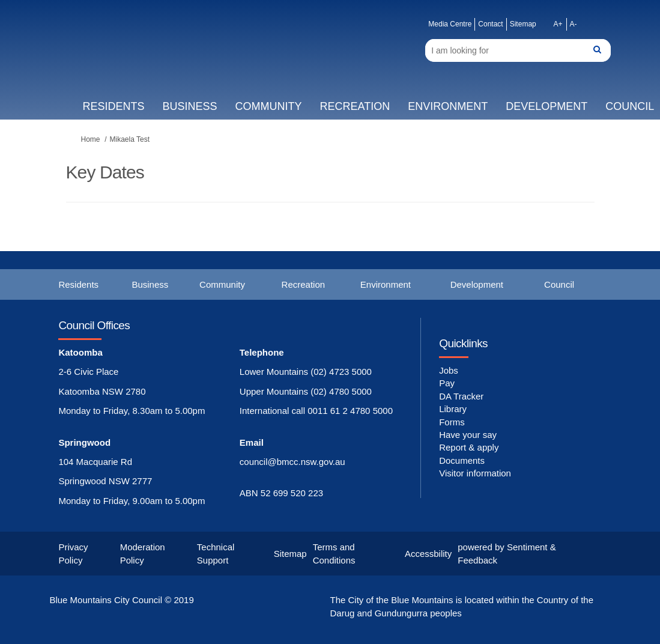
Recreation (355, 106)
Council (559, 284)
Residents (113, 106)
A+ (558, 24)
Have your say (468, 435)
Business (189, 106)
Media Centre (450, 24)
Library (453, 409)
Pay (447, 383)
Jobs (449, 370)
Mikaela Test (130, 139)
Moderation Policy (143, 553)
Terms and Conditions (334, 553)
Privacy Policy (73, 553)
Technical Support (216, 553)
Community (268, 106)
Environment (448, 106)
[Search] (518, 50)
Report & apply (469, 447)
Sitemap (523, 24)
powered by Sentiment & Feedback (507, 553)
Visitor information (475, 473)
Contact (490, 24)
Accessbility (428, 554)
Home (91, 139)
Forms (452, 422)
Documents (462, 460)
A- (574, 24)
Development (546, 106)
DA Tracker (461, 396)
